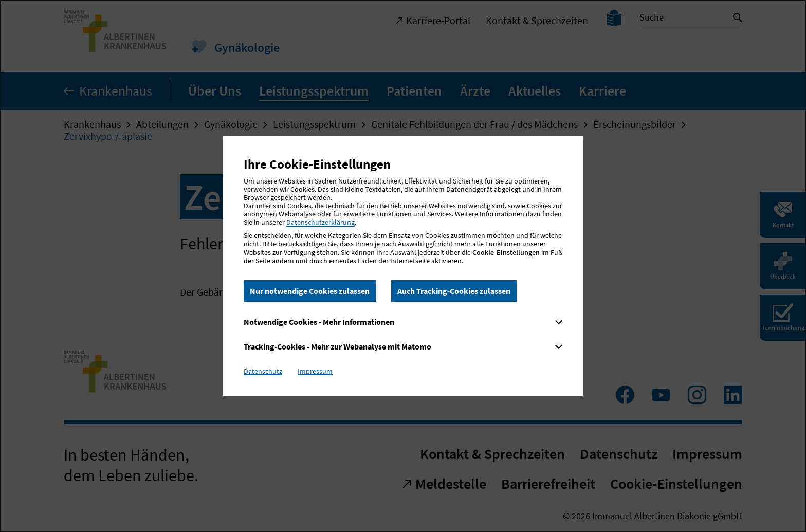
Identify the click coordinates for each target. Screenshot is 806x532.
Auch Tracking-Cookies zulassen (454, 291)
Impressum (315, 371)
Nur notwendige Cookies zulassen (310, 291)
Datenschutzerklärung (320, 222)
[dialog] (403, 266)
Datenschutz (263, 371)
